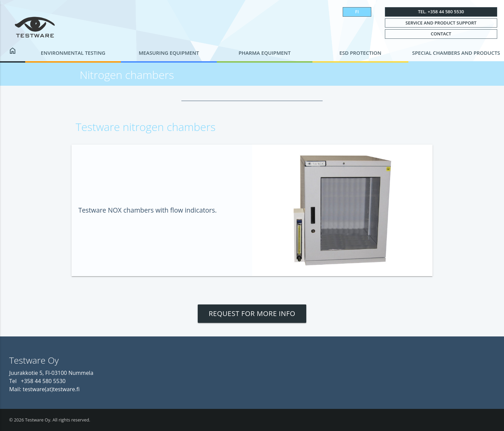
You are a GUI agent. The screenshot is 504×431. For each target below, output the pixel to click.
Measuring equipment (169, 53)
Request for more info (252, 313)
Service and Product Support (441, 23)
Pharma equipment (265, 53)
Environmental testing (73, 53)
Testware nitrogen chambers (145, 127)
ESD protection (360, 53)
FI (357, 12)
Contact (441, 34)
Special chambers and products (456, 53)
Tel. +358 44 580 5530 (441, 12)
